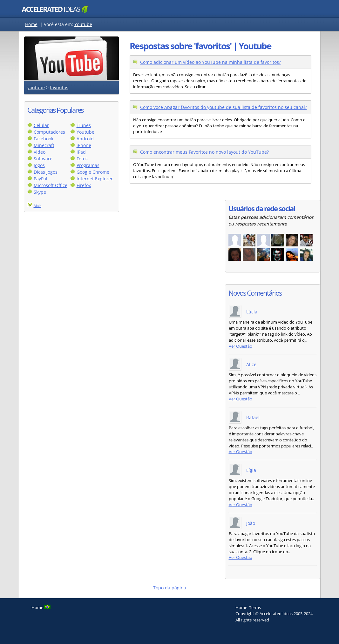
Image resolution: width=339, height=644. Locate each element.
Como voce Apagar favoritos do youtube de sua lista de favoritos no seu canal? (224, 107)
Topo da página (170, 588)
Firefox (84, 185)
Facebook (44, 139)
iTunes (84, 125)
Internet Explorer (95, 179)
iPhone (84, 145)
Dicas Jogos (46, 172)
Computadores (49, 132)
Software (43, 159)
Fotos (82, 159)
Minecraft (44, 145)
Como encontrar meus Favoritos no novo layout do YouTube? (204, 152)
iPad (81, 152)
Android (85, 139)
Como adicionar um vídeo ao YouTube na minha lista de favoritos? (210, 62)
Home (31, 24)
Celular (41, 125)
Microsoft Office (51, 185)
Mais (37, 206)
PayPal (41, 179)
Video (40, 152)
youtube (36, 87)
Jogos (39, 165)
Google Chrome (93, 172)
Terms (255, 607)
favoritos (59, 87)
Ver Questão (241, 346)
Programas (88, 165)
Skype (40, 192)
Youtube (83, 24)
